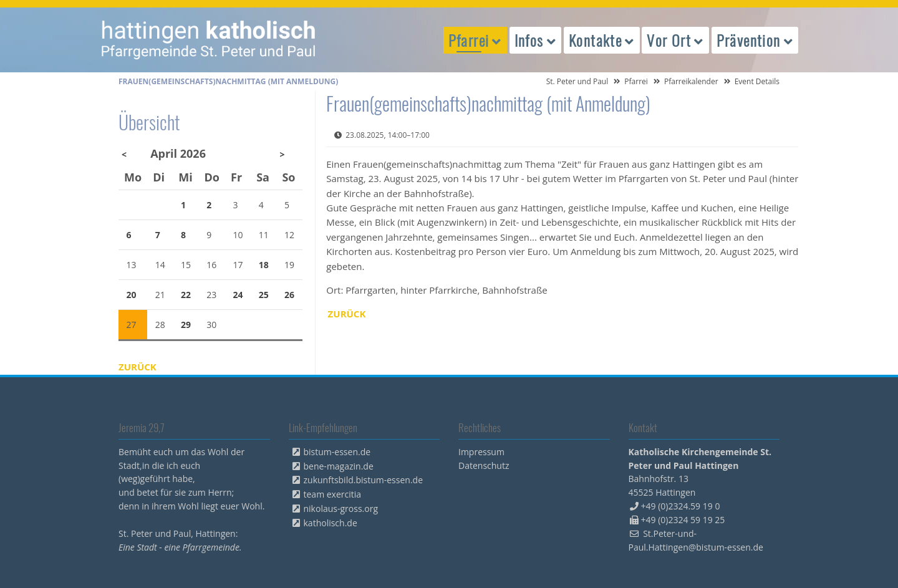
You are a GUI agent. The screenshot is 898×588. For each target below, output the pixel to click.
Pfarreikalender (691, 81)
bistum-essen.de (337, 452)
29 (186, 325)
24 (238, 295)
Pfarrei (636, 81)
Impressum (481, 452)
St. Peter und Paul (577, 81)
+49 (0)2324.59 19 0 (681, 506)
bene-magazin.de (339, 466)
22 (186, 295)
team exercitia (333, 494)
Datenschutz (484, 465)
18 (264, 265)
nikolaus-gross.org (341, 508)
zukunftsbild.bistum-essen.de (364, 480)
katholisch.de (331, 523)
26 (289, 295)
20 (132, 295)
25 (264, 295)
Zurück (347, 314)
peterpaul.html (209, 40)
